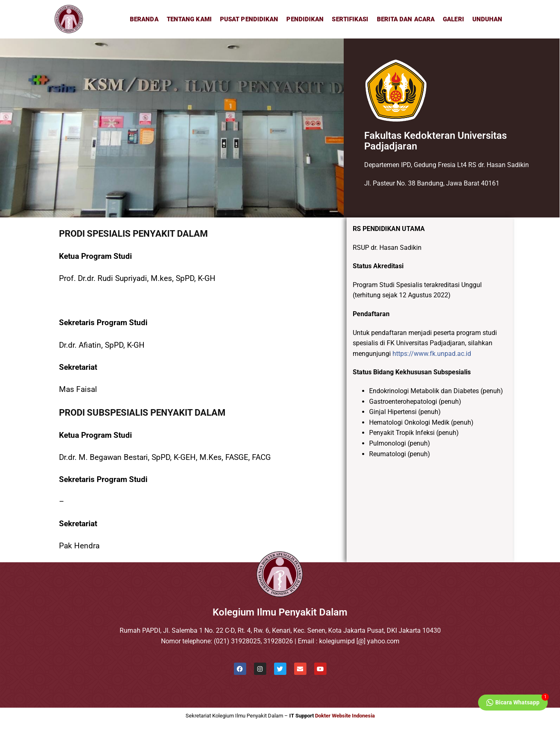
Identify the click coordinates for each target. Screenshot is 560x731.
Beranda (144, 19)
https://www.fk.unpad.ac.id (432, 354)
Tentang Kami (189, 19)
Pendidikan (305, 19)
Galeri (453, 19)
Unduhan (487, 19)
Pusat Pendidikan (249, 19)
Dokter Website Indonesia (345, 716)
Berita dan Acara (406, 19)
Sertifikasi (350, 19)
